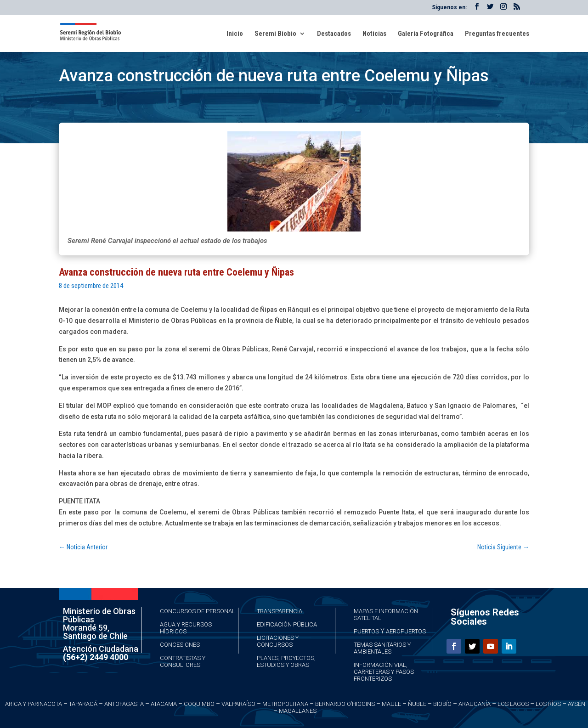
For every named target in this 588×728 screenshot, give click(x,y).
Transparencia (280, 611)
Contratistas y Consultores (183, 661)
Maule (391, 704)
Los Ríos (548, 704)
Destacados (334, 34)
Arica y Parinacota (34, 704)
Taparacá (83, 704)
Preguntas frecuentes (497, 34)
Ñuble (417, 704)
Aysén (577, 704)
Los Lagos (513, 704)
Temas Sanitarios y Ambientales (382, 648)
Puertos (366, 631)
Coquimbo (199, 704)
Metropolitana (285, 704)
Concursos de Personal (198, 611)
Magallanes (298, 711)
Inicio (235, 34)
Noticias (374, 34)
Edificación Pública (287, 624)
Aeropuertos (406, 631)
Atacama (164, 704)
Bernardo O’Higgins (345, 704)
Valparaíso (238, 704)
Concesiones (180, 645)
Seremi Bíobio (275, 34)
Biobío (442, 704)
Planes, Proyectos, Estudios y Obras (286, 661)
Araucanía (475, 704)
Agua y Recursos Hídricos (186, 628)
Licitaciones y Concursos (278, 641)
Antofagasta (124, 704)
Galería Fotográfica (426, 34)
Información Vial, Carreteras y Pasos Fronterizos (384, 672)
